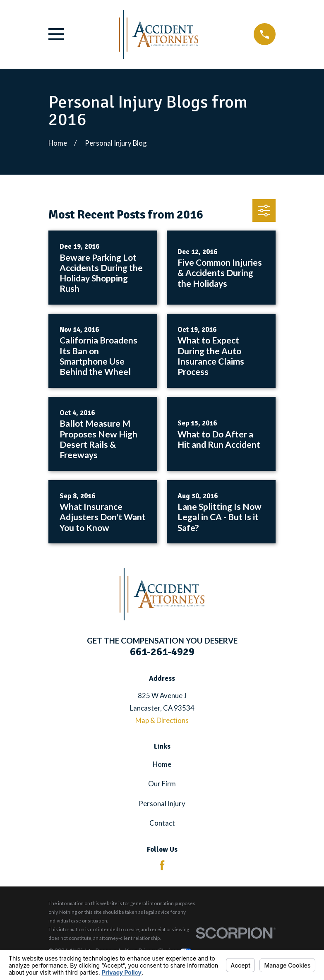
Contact (162, 823)
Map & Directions (162, 720)
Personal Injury (162, 803)
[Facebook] (162, 865)
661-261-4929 (162, 652)
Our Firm (162, 784)
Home (162, 764)
